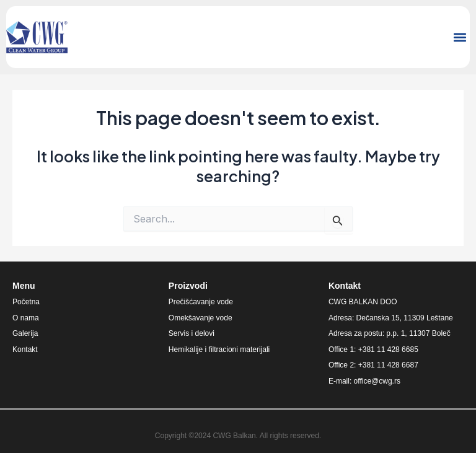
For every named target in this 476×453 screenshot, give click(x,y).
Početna (26, 302)
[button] (460, 37)
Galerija (25, 333)
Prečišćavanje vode (201, 302)
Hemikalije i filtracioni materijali (219, 350)
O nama (26, 318)
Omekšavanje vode (201, 318)
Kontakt (25, 350)
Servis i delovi (192, 333)
